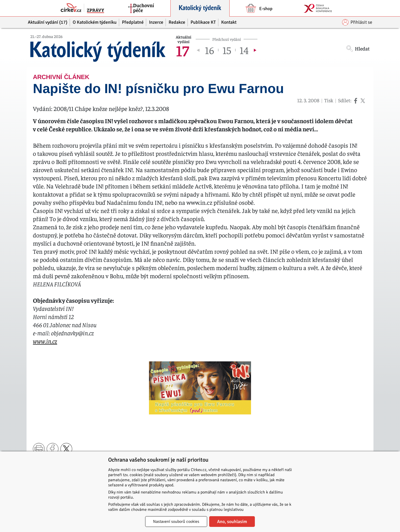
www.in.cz (45, 341)
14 (244, 50)
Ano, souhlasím (232, 522)
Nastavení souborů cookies (176, 522)
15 (227, 50)
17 (182, 50)
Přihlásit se (357, 22)
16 (209, 50)
